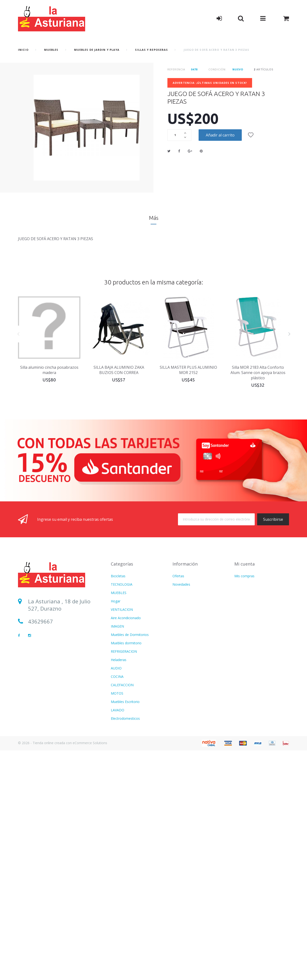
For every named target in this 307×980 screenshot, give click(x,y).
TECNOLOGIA (122, 584)
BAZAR (116, 911)
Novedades (181, 584)
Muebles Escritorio (125, 702)
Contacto (180, 601)
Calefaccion (120, 853)
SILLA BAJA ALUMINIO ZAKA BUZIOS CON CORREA (119, 370)
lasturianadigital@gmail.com (64, 634)
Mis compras (244, 576)
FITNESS (118, 735)
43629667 (41, 621)
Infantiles (118, 760)
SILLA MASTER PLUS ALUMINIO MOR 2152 (188, 370)
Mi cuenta (245, 564)
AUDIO (116, 668)
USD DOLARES (122, 777)
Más (154, 218)
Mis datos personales (251, 593)
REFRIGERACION (124, 651)
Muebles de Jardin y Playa (97, 50)
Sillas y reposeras (151, 50)
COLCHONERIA (123, 727)
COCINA (117, 677)
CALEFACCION (122, 685)
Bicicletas (118, 576)
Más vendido (182, 593)
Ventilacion (119, 794)
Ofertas (178, 576)
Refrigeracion (121, 811)
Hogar (116, 601)
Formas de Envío (186, 609)
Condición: (218, 69)
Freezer (117, 945)
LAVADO (118, 710)
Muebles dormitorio (126, 643)
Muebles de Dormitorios (130, 635)
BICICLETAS (120, 936)
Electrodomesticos (125, 718)
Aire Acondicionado (126, 618)
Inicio (23, 50)
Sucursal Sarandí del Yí (56, 660)
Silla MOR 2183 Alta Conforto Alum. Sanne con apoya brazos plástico (258, 373)
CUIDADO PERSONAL (128, 744)
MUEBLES (51, 50)
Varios (116, 769)
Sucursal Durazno (50, 647)
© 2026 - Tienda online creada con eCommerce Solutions (63, 972)
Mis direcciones (246, 584)
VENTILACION (122, 609)
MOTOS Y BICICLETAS (128, 836)
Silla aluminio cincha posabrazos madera (49, 370)
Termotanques (122, 920)
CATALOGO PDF (124, 844)
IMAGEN (117, 626)
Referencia (176, 69)
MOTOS (117, 693)
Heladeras (119, 660)
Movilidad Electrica (125, 928)
